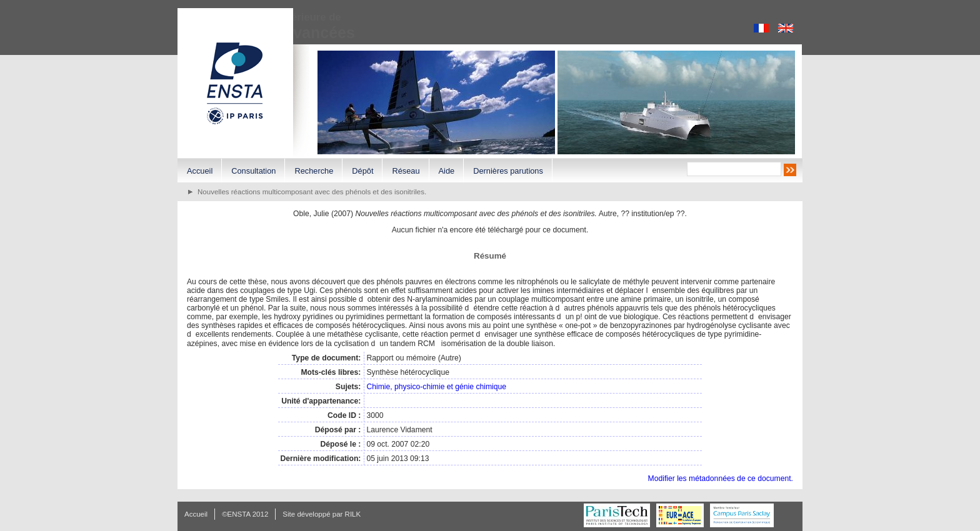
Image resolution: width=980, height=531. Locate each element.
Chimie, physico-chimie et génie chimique (436, 387)
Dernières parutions (508, 171)
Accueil (200, 171)
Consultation (253, 171)
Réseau (406, 171)
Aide (447, 171)
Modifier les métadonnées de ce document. (721, 479)
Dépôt (362, 171)
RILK (353, 514)
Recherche (314, 171)
